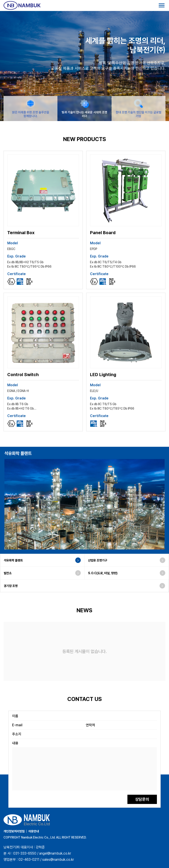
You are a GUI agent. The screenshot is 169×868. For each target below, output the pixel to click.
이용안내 (34, 831)
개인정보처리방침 (14, 831)
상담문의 (142, 799)
